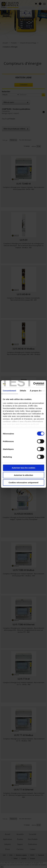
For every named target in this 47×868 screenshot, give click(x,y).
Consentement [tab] (9, 391)
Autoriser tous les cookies (24, 468)
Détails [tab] (23, 391)
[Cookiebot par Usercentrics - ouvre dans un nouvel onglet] (33, 384)
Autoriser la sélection (23, 475)
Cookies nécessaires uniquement (24, 482)
